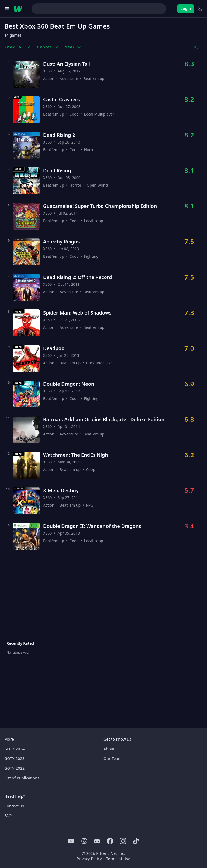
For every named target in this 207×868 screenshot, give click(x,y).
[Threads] (84, 841)
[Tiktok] (136, 841)
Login (186, 8)
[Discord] (97, 841)
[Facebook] (110, 841)
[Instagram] (123, 841)
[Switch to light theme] (200, 9)
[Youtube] (71, 841)
